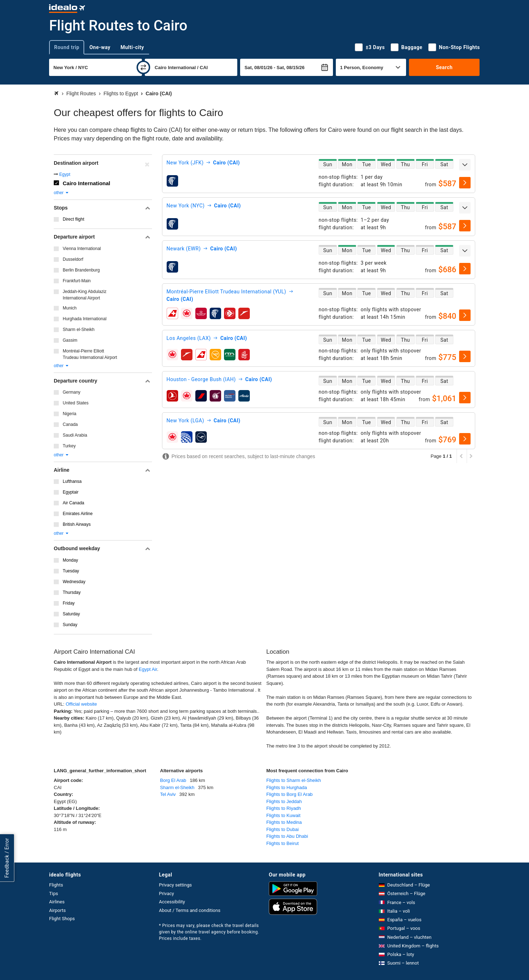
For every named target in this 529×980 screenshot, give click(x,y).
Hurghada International (85, 319)
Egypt (65, 174)
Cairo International (87, 183)
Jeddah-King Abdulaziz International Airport (85, 295)
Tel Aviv (168, 794)
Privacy (167, 893)
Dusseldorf (73, 259)
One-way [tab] (100, 47)
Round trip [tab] (67, 47)
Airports (57, 910)
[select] (465, 183)
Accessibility (172, 902)
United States (76, 403)
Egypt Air (148, 669)
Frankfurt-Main (77, 281)
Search (444, 67)
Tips (54, 893)
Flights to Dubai (282, 829)
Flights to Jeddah (284, 801)
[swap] (143, 67)
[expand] (465, 165)
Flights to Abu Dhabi (287, 836)
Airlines (57, 902)
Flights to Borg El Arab (289, 794)
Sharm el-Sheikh (79, 330)
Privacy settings (176, 885)
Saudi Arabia (75, 435)
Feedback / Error (7, 858)
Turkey (69, 446)
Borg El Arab (173, 780)
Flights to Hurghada (287, 787)
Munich (70, 308)
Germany (72, 392)
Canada (70, 424)
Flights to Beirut (282, 843)
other (61, 193)
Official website (81, 704)
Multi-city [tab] (132, 47)
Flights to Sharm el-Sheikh (294, 780)
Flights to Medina (284, 822)
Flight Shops (62, 919)
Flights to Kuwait (283, 815)
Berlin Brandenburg (81, 270)
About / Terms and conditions (190, 910)
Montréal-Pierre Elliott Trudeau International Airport (90, 354)
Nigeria (70, 414)
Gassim (70, 340)
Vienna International (82, 249)
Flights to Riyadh (284, 808)
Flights (56, 885)
